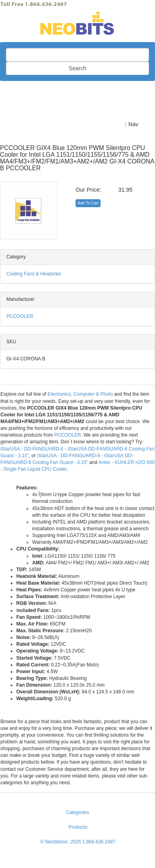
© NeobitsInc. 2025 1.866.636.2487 (78, 842)
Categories (77, 812)
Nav (132, 124)
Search (77, 68)
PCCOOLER (20, 316)
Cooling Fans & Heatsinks (34, 274)
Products (78, 827)
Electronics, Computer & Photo (80, 394)
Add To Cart (88, 203)
